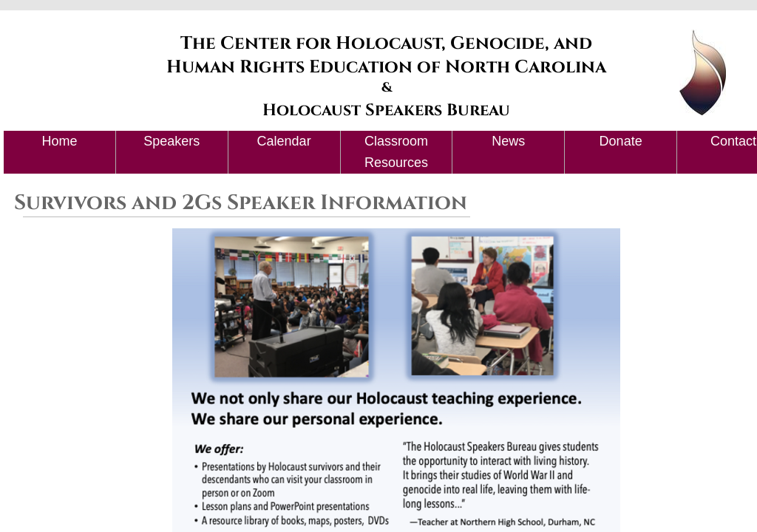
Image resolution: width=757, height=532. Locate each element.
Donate (621, 141)
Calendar (284, 141)
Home (59, 141)
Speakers (172, 141)
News (508, 141)
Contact (733, 141)
